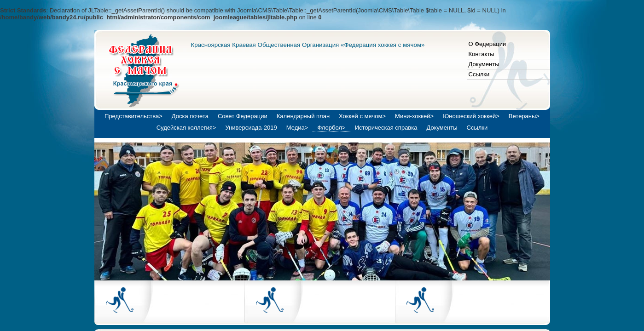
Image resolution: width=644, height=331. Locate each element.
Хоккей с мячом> (362, 116)
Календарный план (303, 116)
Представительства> (133, 116)
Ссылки (479, 74)
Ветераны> (524, 116)
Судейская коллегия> (186, 128)
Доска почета (190, 116)
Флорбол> (331, 128)
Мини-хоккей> (414, 116)
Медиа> (297, 128)
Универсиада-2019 (251, 128)
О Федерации (487, 44)
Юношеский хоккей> (471, 116)
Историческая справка (386, 128)
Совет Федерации (243, 116)
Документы (484, 64)
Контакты (482, 54)
